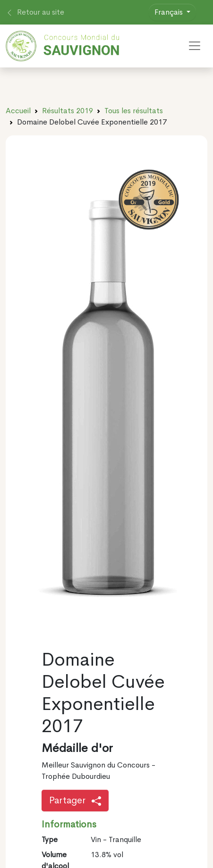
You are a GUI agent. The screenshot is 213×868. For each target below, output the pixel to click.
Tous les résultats (134, 111)
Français (170, 12)
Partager (75, 800)
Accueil (18, 111)
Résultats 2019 (68, 111)
